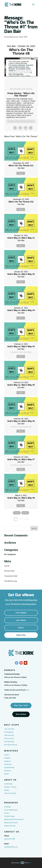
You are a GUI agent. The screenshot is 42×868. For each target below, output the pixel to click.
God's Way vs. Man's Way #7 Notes (21, 465)
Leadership (8, 784)
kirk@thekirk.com (11, 847)
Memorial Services (11, 822)
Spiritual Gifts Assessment (14, 819)
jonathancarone (12, 37)
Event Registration (11, 810)
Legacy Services (10, 826)
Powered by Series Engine (21, 519)
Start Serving (9, 735)
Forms (7, 813)
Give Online (21, 714)
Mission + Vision (10, 787)
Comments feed (11, 576)
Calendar (8, 807)
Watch (21, 173)
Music (7, 774)
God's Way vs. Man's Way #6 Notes (21, 427)
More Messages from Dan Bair (21, 89)
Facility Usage (9, 816)
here (27, 690)
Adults (7, 755)
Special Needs (9, 767)
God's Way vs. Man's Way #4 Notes (21, 352)
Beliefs (7, 790)
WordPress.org (11, 581)
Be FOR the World (11, 745)
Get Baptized (9, 732)
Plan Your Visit (21, 705)
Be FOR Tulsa (9, 742)
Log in (7, 566)
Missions (8, 771)
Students (8, 761)
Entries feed (9, 571)
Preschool (8, 764)
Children (7, 758)
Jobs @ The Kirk (10, 793)
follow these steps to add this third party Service (20, 72)
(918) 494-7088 (10, 839)
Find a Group (9, 738)
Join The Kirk (9, 729)
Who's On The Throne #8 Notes (22, 121)
